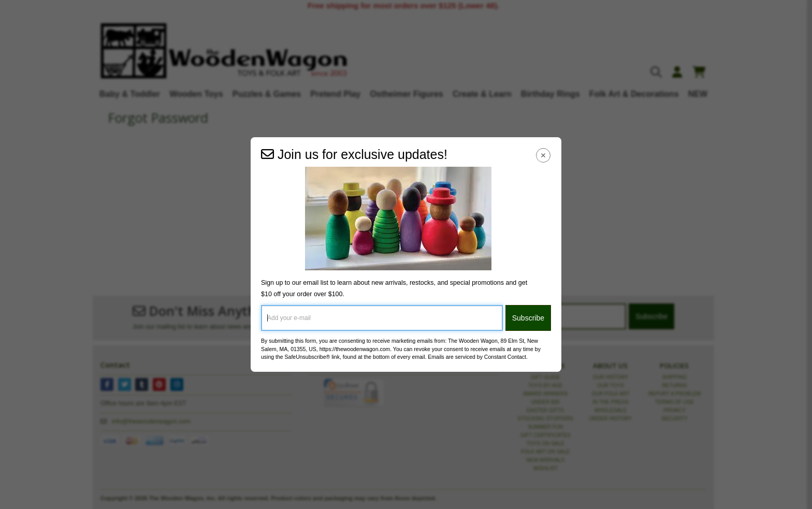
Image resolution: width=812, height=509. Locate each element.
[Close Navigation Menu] (543, 155)
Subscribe (528, 318)
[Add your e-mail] (382, 318)
